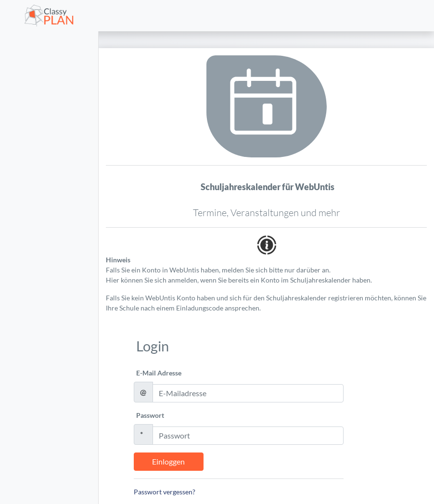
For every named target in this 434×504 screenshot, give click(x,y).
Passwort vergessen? (165, 492)
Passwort (150, 415)
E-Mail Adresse (159, 373)
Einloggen (168, 461)
